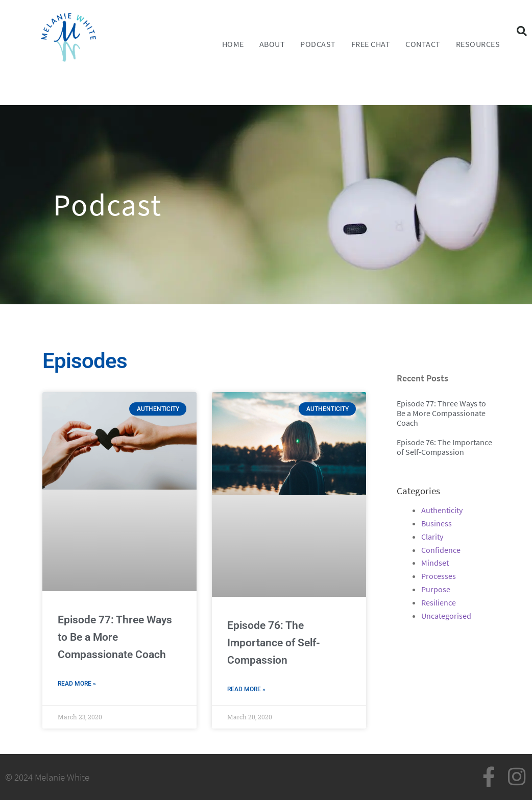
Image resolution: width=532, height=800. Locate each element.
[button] (522, 31)
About (272, 44)
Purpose (436, 589)
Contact (423, 44)
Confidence (441, 550)
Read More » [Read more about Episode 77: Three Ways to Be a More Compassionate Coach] (77, 684)
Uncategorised (446, 616)
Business (437, 523)
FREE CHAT (371, 44)
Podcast (318, 44)
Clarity (432, 537)
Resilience (439, 602)
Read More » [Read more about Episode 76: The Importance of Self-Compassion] (246, 689)
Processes (439, 576)
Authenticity (442, 510)
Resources (478, 44)
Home (233, 44)
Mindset (435, 563)
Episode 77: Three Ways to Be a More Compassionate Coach (115, 637)
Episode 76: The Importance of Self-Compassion (274, 643)
